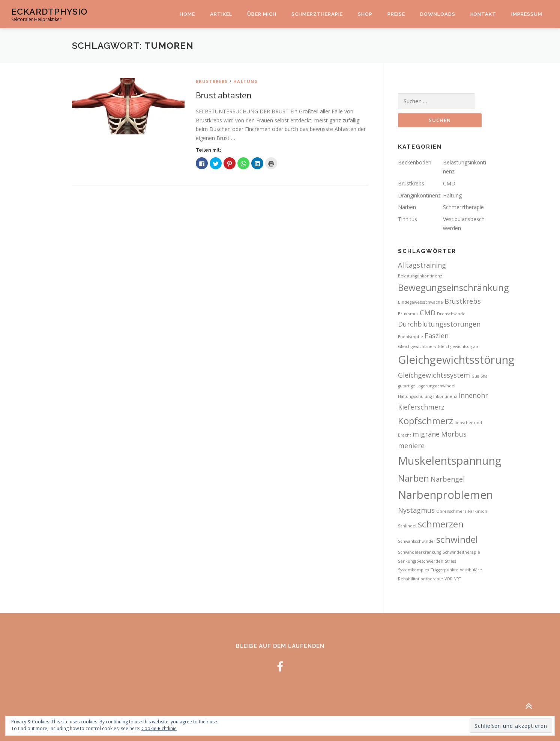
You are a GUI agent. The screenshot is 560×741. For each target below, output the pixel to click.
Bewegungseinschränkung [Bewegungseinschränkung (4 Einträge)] (453, 287)
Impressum (527, 14)
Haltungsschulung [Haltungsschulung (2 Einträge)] (415, 396)
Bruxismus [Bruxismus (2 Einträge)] (408, 314)
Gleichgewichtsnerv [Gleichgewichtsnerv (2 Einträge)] (417, 346)
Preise (396, 14)
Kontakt (483, 14)
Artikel (221, 14)
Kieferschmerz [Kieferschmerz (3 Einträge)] (421, 407)
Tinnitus (408, 219)
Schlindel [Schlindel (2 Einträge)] (407, 526)
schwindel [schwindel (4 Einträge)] (457, 539)
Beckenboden (415, 162)
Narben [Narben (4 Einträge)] (414, 478)
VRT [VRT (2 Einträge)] (458, 579)
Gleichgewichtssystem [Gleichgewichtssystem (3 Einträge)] (434, 375)
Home (187, 14)
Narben (407, 207)
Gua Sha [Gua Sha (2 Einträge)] (480, 376)
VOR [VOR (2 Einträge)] (449, 579)
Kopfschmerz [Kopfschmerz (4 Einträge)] (426, 421)
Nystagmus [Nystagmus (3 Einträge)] (416, 510)
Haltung (246, 81)
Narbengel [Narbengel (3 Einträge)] (448, 479)
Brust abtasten (224, 95)
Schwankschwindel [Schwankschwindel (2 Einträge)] (416, 541)
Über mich (262, 14)
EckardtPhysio (49, 11)
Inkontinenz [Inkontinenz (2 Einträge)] (445, 396)
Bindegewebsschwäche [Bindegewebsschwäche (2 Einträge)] (420, 302)
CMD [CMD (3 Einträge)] (428, 313)
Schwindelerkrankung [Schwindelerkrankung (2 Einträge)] (420, 552)
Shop (365, 14)
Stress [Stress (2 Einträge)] (450, 561)
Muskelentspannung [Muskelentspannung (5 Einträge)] (450, 461)
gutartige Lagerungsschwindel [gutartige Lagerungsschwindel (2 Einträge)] (427, 386)
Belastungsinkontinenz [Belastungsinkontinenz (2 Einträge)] (420, 276)
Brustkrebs (212, 81)
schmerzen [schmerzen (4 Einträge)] (441, 524)
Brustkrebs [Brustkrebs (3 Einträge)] (463, 301)
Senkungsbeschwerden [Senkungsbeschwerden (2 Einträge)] (421, 561)
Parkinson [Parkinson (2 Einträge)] (478, 511)
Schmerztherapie (317, 14)
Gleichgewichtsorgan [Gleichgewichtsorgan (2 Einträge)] (458, 346)
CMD (449, 183)
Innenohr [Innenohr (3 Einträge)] (473, 395)
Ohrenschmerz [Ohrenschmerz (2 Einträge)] (451, 511)
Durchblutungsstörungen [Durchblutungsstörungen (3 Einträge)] (439, 324)
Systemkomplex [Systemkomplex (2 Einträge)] (414, 570)
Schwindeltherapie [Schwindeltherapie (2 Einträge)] (461, 552)
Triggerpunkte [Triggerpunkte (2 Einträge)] (445, 570)
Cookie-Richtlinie (159, 728)
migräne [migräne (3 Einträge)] (426, 434)
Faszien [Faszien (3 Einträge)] (437, 336)
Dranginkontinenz (419, 195)
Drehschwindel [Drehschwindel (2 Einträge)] (452, 314)
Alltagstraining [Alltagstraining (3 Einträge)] (422, 265)
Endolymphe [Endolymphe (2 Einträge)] (411, 337)
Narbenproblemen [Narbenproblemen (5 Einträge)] (445, 495)
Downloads (438, 14)
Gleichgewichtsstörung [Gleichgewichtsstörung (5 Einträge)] (456, 360)
